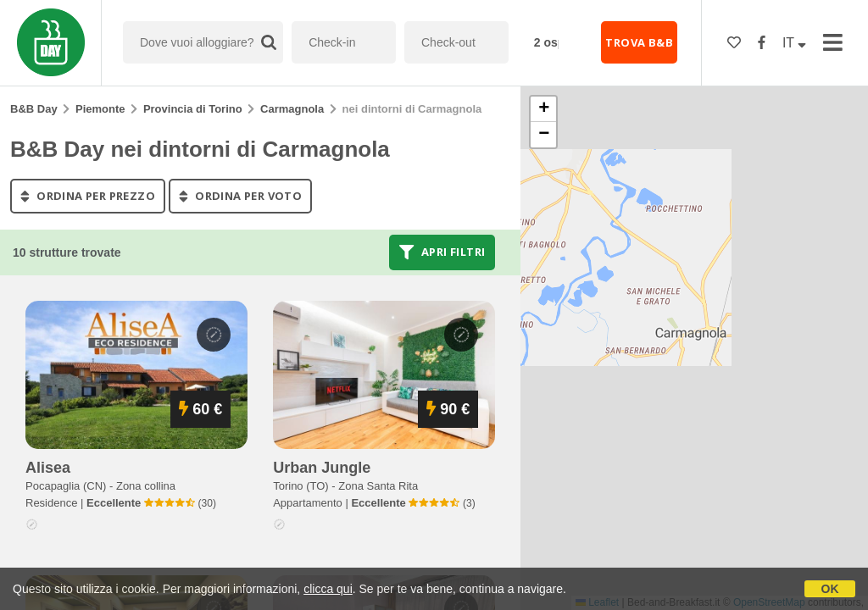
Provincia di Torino (193, 109)
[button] (543, 109)
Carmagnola (292, 109)
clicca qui (328, 589)
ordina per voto (240, 196)
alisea (48, 468)
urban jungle (322, 468)
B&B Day (34, 109)
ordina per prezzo (88, 196)
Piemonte (100, 109)
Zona (378, 486)
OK (830, 589)
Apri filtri (442, 252)
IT (794, 43)
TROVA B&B (639, 42)
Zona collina (146, 486)
